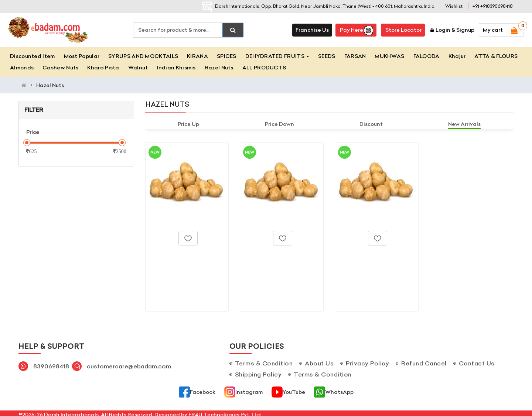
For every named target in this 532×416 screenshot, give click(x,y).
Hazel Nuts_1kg (364, 256)
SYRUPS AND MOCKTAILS (143, 56)
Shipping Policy (258, 372)
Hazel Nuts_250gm (180, 256)
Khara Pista (103, 68)
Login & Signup (452, 30)
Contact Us (477, 361)
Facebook (197, 389)
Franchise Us (312, 30)
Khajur (457, 56)
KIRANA (197, 56)
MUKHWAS (389, 56)
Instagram (243, 389)
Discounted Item (33, 56)
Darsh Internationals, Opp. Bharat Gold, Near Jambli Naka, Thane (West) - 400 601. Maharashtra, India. (318, 6)
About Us (319, 361)
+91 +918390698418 (493, 6)
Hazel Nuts (219, 68)
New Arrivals (464, 124)
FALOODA (427, 56)
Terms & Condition (264, 361)
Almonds (22, 68)
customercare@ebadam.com (129, 364)
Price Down (279, 124)
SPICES (227, 56)
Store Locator (403, 30)
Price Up (188, 124)
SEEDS (327, 56)
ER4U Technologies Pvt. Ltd (225, 412)
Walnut (138, 68)
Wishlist (454, 6)
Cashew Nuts (60, 68)
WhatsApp (334, 389)
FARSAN (355, 56)
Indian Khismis (176, 68)
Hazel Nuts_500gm (274, 256)
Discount (371, 124)
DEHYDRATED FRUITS (277, 56)
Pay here (356, 30)
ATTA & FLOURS (496, 56)
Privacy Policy (367, 361)
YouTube (288, 389)
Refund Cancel (424, 361)
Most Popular (82, 56)
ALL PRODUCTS (264, 68)
